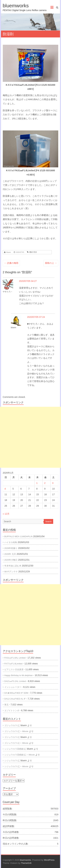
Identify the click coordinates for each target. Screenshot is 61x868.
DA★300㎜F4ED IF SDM (16, 693)
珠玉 (7, 705)
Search (48, 522)
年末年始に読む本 (13, 566)
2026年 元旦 (10, 554)
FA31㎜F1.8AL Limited (15, 658)
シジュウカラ (11, 761)
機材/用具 (33, 252)
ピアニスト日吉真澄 (14, 670)
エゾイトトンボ (12, 710)
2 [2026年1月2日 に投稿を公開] (45, 483)
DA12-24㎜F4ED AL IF (15, 699)
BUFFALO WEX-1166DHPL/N (18, 536)
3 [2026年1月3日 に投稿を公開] (53, 483)
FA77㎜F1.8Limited (13, 664)
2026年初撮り (11, 548)
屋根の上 (51, 263)
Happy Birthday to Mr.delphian (19, 675)
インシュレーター (13, 687)
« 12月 (6, 514)
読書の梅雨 (11, 263)
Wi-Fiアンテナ (11, 572)
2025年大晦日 (11, 560)
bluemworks (16, 6)
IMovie (32, 755)
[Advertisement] (30, 437)
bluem (9, 252)
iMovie (25, 731)
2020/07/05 (20, 252)
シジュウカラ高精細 (14, 749)
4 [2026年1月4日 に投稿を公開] (5, 489)
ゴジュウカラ (11, 725)
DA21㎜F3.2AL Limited (15, 681)
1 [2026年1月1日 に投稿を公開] (37, 483)
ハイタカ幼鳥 (11, 542)
